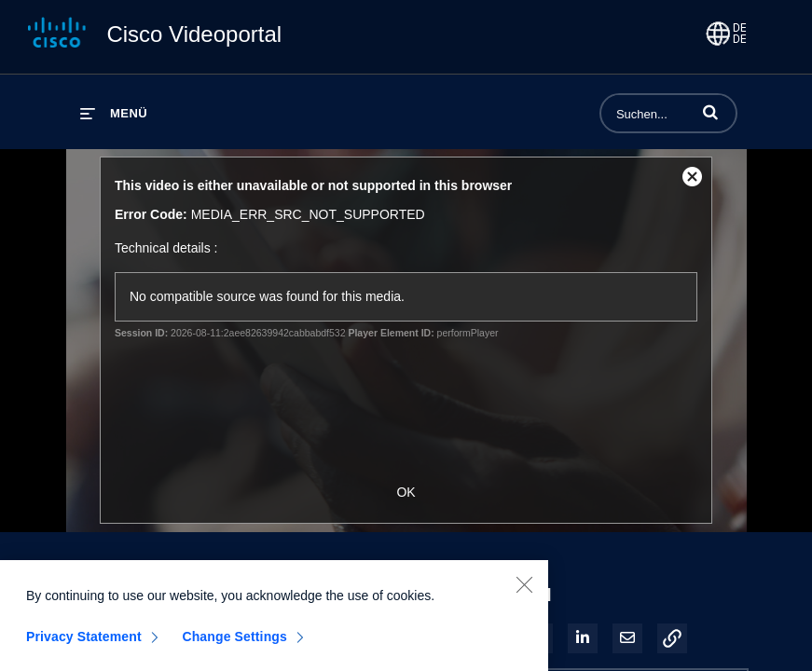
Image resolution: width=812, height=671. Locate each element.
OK (406, 492)
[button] (710, 112)
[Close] (524, 591)
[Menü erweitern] (114, 113)
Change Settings (234, 643)
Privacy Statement (84, 643)
